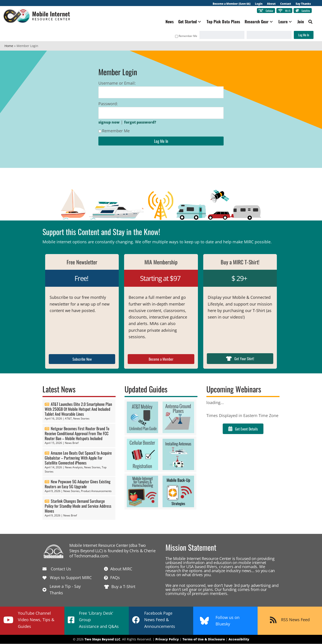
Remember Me (185, 36)
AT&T (68, 419)
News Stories (81, 419)
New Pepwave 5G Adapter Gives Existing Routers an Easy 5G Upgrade (78, 484)
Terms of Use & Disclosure (204, 640)
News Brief (72, 443)
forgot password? (140, 123)
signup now (109, 123)
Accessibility (239, 640)
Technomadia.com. (92, 556)
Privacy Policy (167, 640)
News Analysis (74, 467)
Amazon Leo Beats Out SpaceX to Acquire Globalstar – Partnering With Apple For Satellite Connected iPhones (78, 458)
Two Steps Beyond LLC (102, 640)
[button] (198, 22)
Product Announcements (96, 491)
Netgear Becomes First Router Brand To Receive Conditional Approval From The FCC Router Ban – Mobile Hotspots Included (77, 434)
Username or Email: (117, 83)
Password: (108, 104)
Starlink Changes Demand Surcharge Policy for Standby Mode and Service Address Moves (78, 506)
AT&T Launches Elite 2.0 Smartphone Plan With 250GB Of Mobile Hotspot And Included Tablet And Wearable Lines (78, 409)
